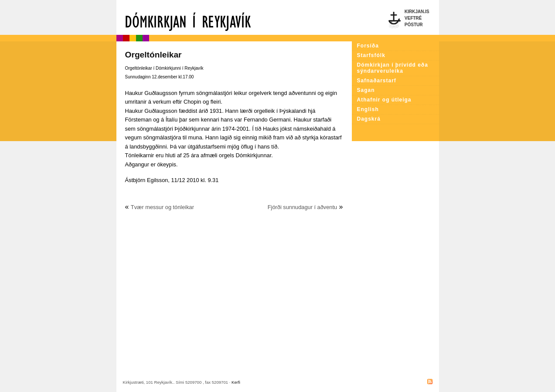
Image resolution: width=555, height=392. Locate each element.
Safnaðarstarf (377, 81)
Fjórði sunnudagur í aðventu (302, 207)
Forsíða (368, 46)
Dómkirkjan (234, 17)
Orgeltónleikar (153, 55)
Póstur (414, 25)
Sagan (366, 90)
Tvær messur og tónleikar (162, 207)
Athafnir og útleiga (384, 100)
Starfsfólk (371, 55)
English (368, 109)
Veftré (413, 18)
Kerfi (236, 382)
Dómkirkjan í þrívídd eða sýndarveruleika (393, 68)
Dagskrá (369, 119)
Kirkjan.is (417, 12)
